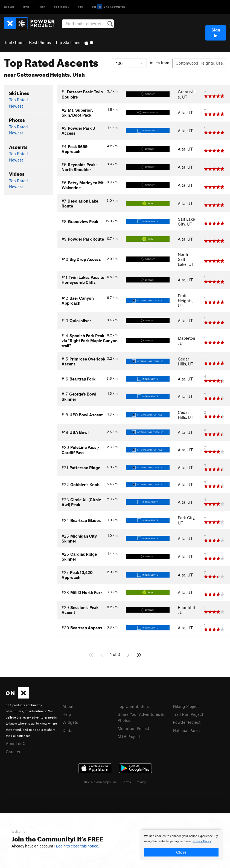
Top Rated (18, 100)
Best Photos (40, 42)
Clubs (68, 730)
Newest (16, 106)
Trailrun (62, 7)
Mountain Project (133, 728)
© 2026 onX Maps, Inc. (101, 782)
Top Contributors (133, 706)
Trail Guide (14, 42)
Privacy (141, 782)
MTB (26, 7)
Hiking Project (186, 706)
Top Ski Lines (68, 42)
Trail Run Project (188, 714)
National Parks (186, 730)
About (68, 706)
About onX (16, 743)
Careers (13, 752)
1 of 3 (115, 654)
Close (181, 852)
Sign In (216, 33)
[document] (181, 845)
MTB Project (129, 736)
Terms (127, 782)
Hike (42, 7)
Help (67, 714)
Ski (81, 7)
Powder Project (187, 722)
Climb (9, 7)
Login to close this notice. (78, 846)
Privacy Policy (202, 841)
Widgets (70, 722)
